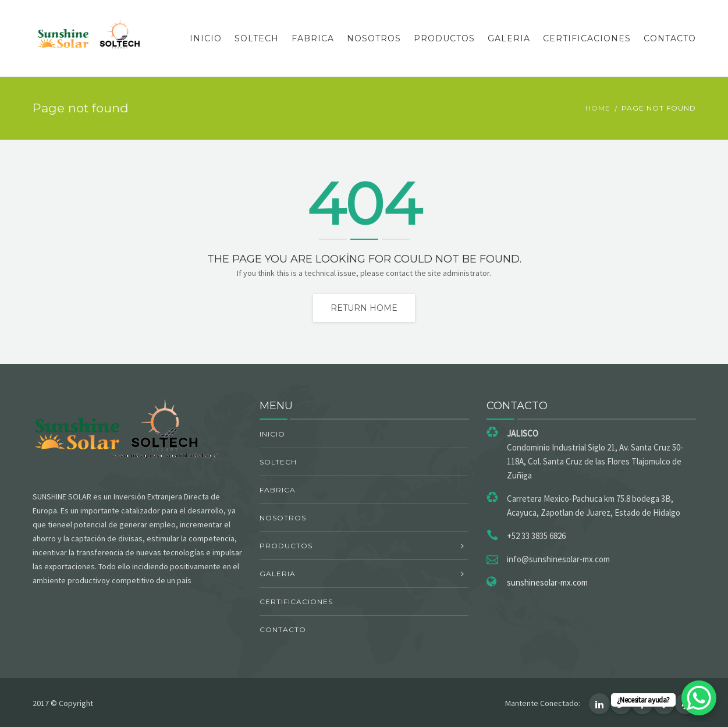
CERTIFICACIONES (587, 38)
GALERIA (509, 38)
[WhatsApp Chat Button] (699, 698)
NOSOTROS (374, 38)
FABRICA (313, 38)
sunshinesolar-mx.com (547, 582)
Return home (364, 308)
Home (598, 108)
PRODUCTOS (444, 38)
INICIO (206, 38)
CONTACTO (670, 38)
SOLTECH (257, 38)
